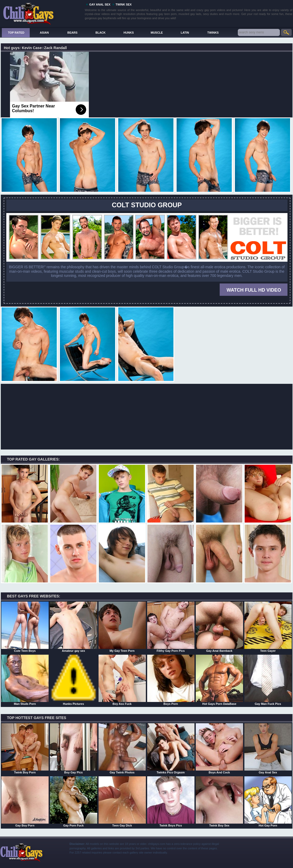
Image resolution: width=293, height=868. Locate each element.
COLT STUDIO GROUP (147, 205)
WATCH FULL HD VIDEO (254, 290)
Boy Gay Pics (74, 748)
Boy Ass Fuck (122, 680)
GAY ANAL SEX (100, 4)
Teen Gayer (268, 627)
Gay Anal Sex (268, 748)
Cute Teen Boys (25, 627)
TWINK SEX (124, 4)
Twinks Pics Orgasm (171, 748)
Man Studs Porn (25, 680)
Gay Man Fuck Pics (268, 680)
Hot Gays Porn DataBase (219, 680)
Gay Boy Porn (25, 802)
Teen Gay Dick (122, 802)
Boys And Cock (219, 748)
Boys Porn (171, 680)
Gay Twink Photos (122, 748)
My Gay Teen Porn (122, 627)
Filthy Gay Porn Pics (171, 627)
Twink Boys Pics (171, 802)
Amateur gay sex (74, 627)
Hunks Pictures (74, 680)
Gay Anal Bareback (219, 627)
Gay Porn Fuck (74, 802)
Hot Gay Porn (268, 802)
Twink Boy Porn (25, 748)
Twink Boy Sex (219, 802)
